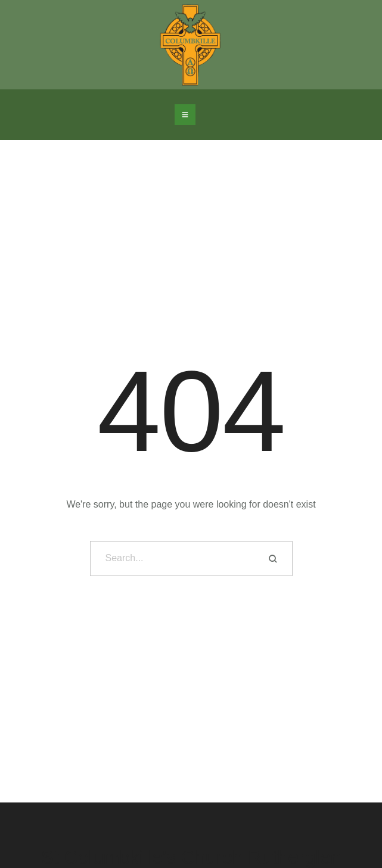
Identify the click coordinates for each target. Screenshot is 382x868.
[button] (185, 115)
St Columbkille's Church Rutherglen (191, 858)
